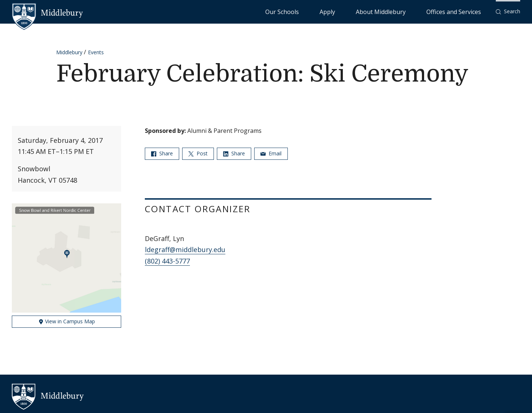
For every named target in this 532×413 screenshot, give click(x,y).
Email (271, 153)
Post (198, 153)
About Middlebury (408, 11)
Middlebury (69, 52)
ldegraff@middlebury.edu (185, 249)
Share (162, 153)
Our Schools (342, 11)
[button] (508, 12)
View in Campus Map (67, 321)
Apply (372, 11)
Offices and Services (463, 11)
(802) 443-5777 (167, 261)
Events (96, 52)
